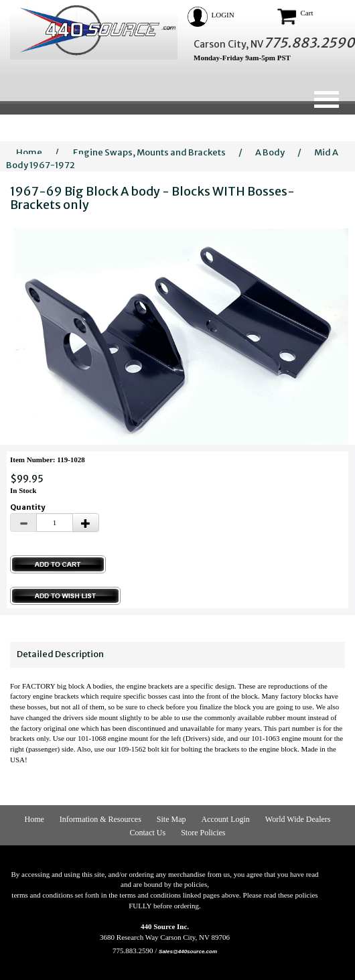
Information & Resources (100, 819)
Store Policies (203, 833)
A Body (270, 152)
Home (29, 152)
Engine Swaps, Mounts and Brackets (149, 152)
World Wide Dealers (298, 819)
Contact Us (148, 833)
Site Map (171, 819)
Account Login (226, 819)
